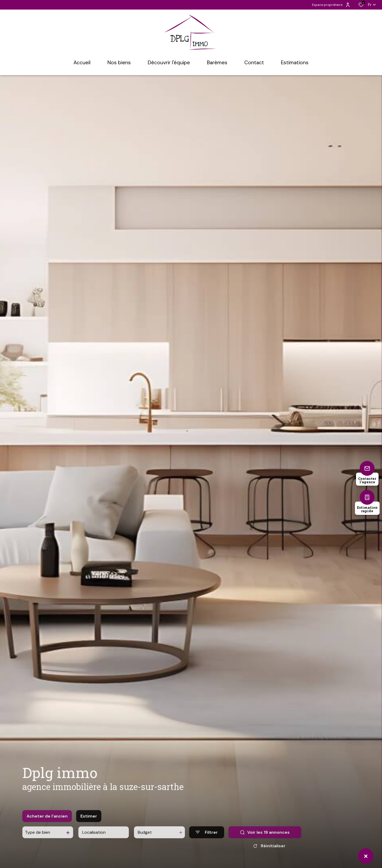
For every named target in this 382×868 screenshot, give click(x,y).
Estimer (89, 821)
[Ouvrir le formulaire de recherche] (207, 838)
